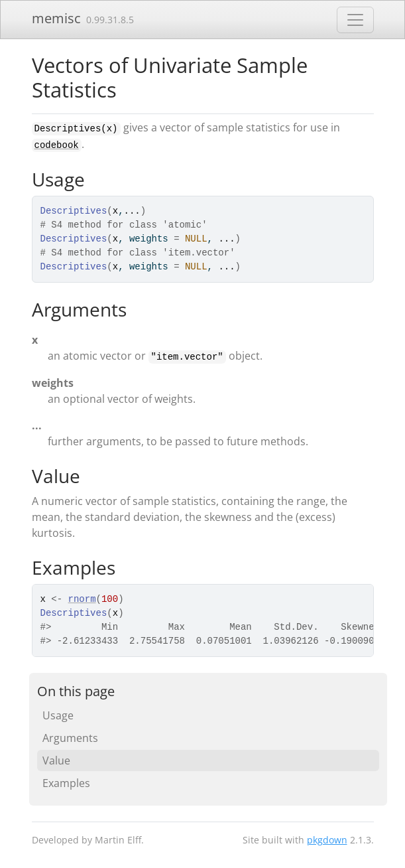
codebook (57, 145)
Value (56, 760)
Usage (58, 715)
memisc (56, 18)
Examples (66, 783)
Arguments (70, 738)
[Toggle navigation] (355, 20)
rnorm (82, 599)
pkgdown (327, 840)
